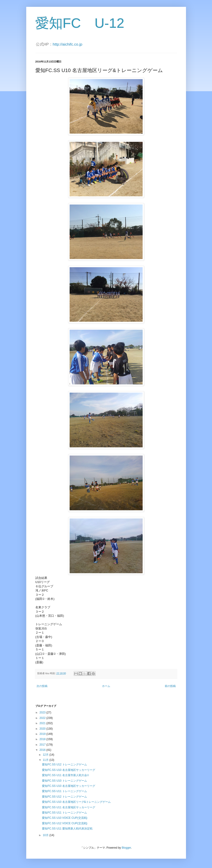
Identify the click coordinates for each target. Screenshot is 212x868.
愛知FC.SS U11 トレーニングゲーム (64, 791)
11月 (46, 760)
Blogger (126, 848)
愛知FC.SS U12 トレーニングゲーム (64, 764)
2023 (43, 713)
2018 (43, 739)
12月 (46, 755)
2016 (43, 750)
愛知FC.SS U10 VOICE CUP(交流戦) (65, 818)
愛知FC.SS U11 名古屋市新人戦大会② (65, 775)
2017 (43, 745)
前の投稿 (170, 686)
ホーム (106, 686)
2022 (43, 718)
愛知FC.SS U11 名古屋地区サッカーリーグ (68, 807)
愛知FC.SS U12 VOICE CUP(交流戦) (65, 823)
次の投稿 (42, 686)
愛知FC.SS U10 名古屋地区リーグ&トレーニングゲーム (76, 802)
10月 (46, 835)
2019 (43, 734)
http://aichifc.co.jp (68, 44)
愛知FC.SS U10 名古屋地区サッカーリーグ (68, 770)
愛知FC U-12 (80, 23)
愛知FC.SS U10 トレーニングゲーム (64, 781)
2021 (43, 723)
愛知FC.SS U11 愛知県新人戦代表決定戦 (67, 829)
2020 (43, 729)
